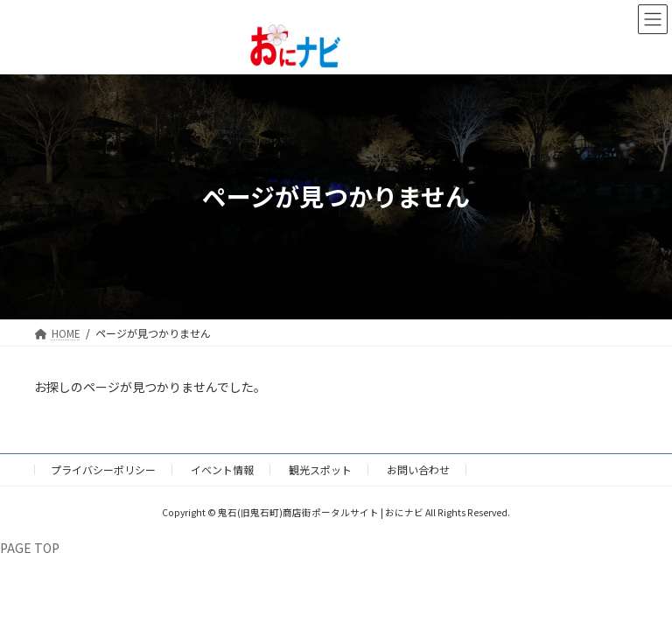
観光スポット (320, 469)
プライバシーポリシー (103, 469)
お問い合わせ (418, 469)
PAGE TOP (30, 548)
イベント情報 (222, 469)
